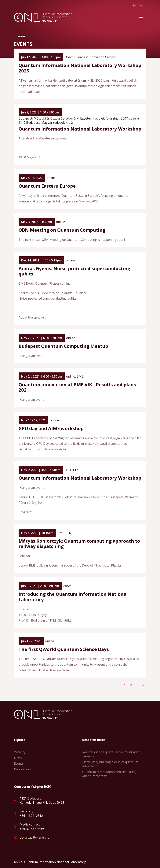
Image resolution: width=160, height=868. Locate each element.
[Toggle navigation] (141, 18)
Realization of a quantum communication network (111, 754)
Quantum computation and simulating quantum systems (109, 774)
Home (22, 37)
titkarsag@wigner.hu (35, 837)
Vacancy (20, 752)
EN (135, 5)
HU (141, 5)
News (18, 758)
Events (19, 763)
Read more (80, 74)
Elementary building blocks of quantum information (110, 764)
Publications (23, 769)
